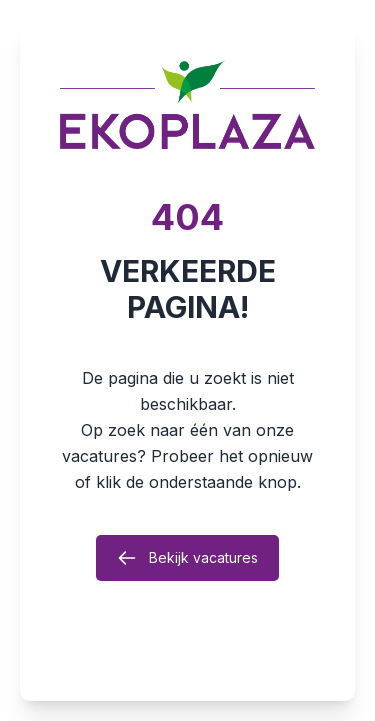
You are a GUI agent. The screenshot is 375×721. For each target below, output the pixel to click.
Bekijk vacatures (187, 558)
